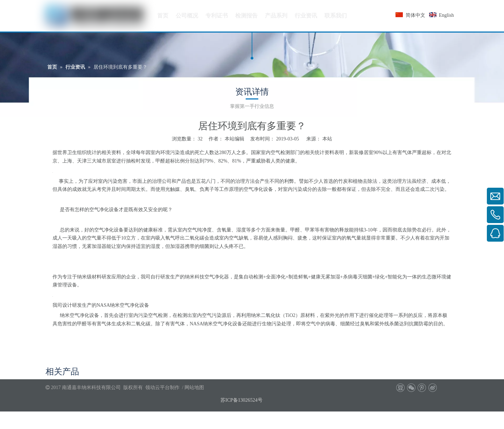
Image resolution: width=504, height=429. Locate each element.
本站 (327, 139)
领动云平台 (157, 388)
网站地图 (194, 388)
